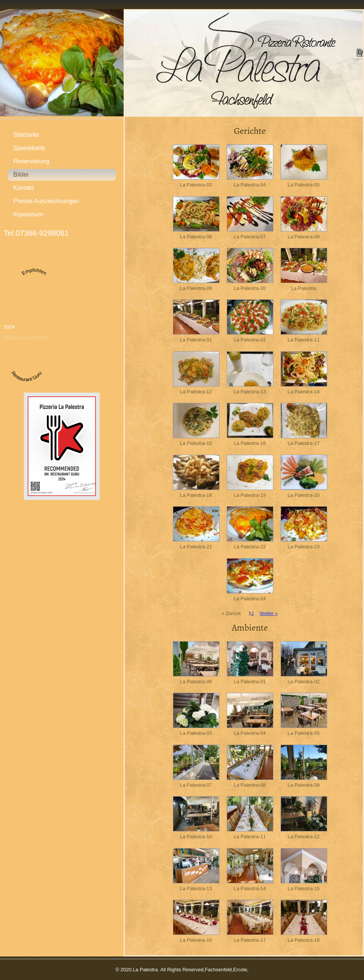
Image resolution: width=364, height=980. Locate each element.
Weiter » (269, 613)
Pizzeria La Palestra (26, 337)
